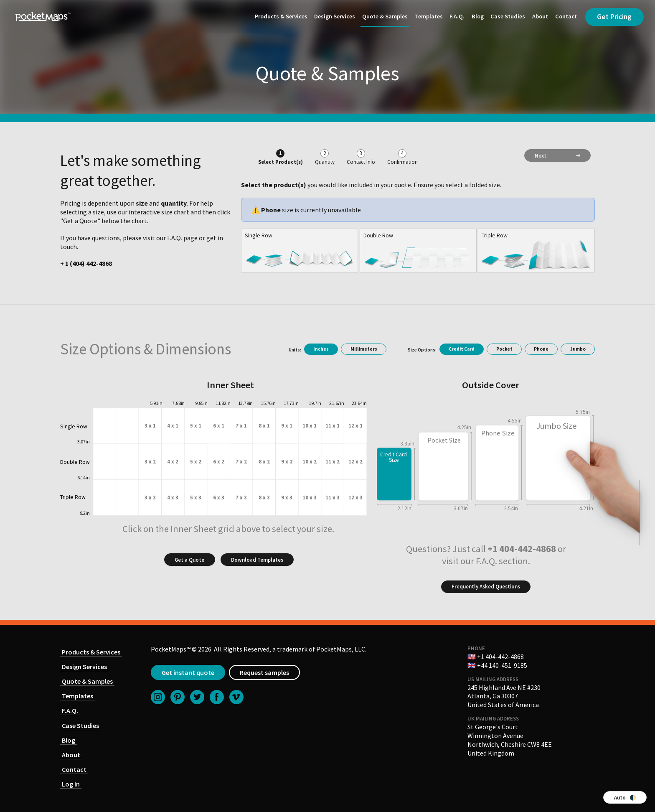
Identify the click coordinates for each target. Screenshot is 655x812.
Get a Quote (189, 560)
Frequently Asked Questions (486, 586)
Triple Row (495, 235)
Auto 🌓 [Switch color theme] (625, 797)
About (540, 16)
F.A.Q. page (182, 238)
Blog (478, 16)
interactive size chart (159, 212)
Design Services (335, 16)
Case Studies (508, 16)
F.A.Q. (457, 16)
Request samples (264, 672)
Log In (71, 784)
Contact (566, 16)
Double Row (378, 235)
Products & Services (281, 16)
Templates (429, 16)
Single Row (259, 235)
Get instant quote (188, 672)
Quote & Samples (385, 16)
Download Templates (257, 560)
